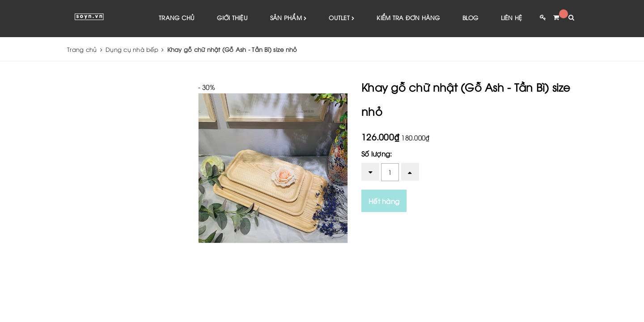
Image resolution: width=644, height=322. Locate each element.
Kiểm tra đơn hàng (408, 18)
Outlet (341, 19)
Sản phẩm (288, 19)
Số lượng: (377, 154)
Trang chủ (177, 18)
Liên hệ (512, 18)
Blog (470, 18)
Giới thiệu (232, 18)
